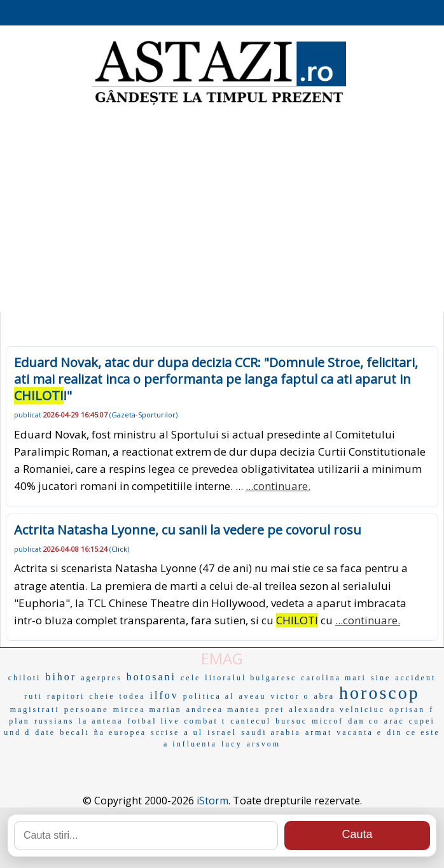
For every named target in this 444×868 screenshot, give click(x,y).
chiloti (25, 678)
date (45, 732)
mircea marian (148, 710)
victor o (290, 696)
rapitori (66, 696)
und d (17, 732)
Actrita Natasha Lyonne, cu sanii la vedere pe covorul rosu (188, 530)
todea (133, 696)
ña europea (120, 732)
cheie (102, 696)
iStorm (212, 801)
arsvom (264, 744)
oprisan (407, 710)
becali (75, 732)
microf (328, 721)
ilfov (164, 695)
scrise (165, 732)
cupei (422, 721)
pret (275, 710)
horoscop (379, 693)
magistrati (35, 710)
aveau (252, 696)
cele (191, 678)
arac (394, 721)
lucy (232, 744)
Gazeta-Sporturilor (143, 415)
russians (54, 721)
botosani (151, 677)
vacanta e (359, 732)
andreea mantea (224, 710)
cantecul (251, 721)
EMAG (222, 658)
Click (119, 549)
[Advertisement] (222, 210)
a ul (193, 732)
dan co (364, 721)
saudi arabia (271, 732)
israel (222, 732)
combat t (205, 721)
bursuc (291, 721)
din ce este (413, 732)
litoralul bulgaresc (251, 678)
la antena (101, 721)
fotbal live (154, 721)
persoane (87, 709)
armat (319, 732)
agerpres (101, 678)
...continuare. (278, 486)
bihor (61, 677)
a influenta (190, 744)
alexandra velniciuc (337, 710)
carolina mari (334, 678)
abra (324, 696)
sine (381, 678)
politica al (209, 696)
